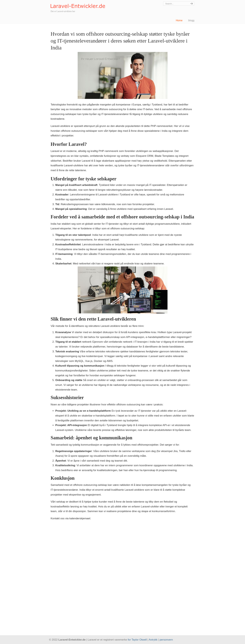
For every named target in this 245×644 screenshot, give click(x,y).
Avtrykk (153, 640)
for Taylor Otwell (137, 640)
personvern (166, 640)
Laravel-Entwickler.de (78, 4)
